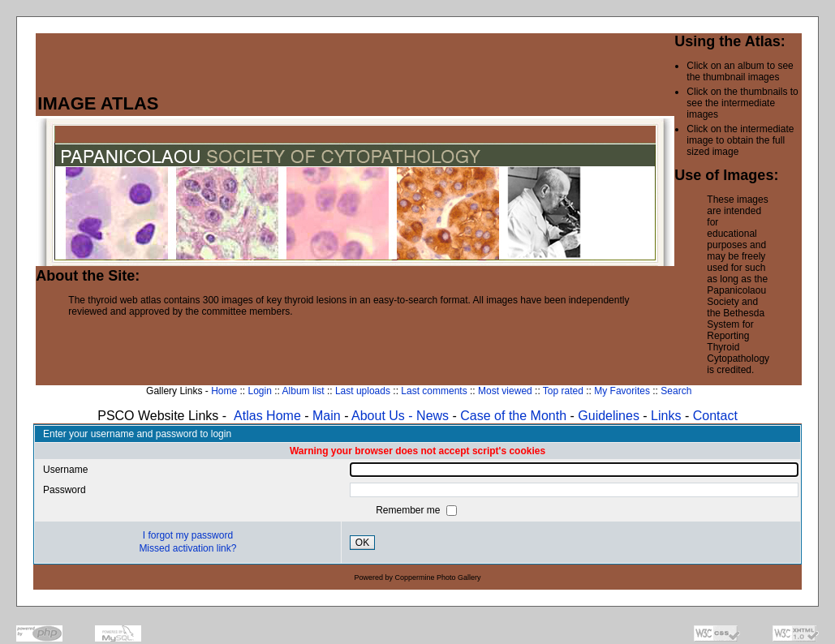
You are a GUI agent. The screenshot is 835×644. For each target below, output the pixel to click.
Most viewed (505, 391)
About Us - (384, 416)
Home (224, 391)
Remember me (409, 510)
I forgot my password (188, 535)
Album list (303, 391)
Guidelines (609, 416)
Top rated (563, 391)
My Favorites (622, 391)
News (433, 416)
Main (327, 416)
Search (676, 391)
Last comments (434, 391)
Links (666, 416)
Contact (715, 416)
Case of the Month (515, 416)
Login (259, 391)
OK (362, 543)
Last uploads (363, 391)
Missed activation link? (187, 548)
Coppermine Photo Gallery (438, 577)
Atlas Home (267, 416)
